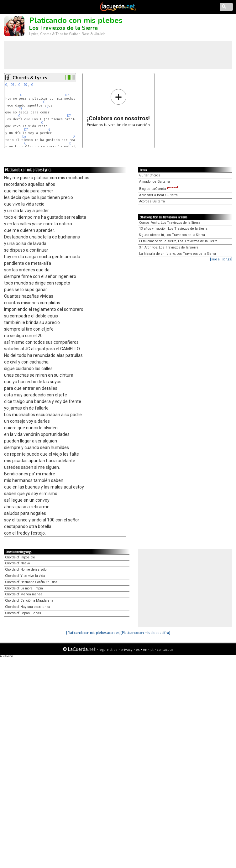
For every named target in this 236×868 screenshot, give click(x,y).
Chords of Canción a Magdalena (29, 601)
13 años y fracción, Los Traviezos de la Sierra (173, 229)
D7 (13, 85)
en (145, 649)
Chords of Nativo (17, 563)
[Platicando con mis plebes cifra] (145, 633)
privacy (127, 649)
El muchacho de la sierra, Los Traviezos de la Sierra (178, 241)
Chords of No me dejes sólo (26, 570)
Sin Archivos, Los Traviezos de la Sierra (169, 247)
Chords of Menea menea (24, 594)
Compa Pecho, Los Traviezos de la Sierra (170, 223)
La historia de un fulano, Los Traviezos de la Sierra (178, 254)
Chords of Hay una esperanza (28, 607)
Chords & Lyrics (30, 78)
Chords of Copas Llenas (23, 613)
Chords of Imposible (20, 557)
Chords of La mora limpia (24, 588)
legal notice (108, 649)
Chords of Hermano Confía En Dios (31, 582)
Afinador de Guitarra (155, 182)
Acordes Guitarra (152, 201)
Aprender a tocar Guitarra (158, 195)
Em (24, 136)
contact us (165, 649)
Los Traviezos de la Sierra (63, 28)
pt (152, 649)
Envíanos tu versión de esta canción (118, 108)
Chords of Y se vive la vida (25, 576)
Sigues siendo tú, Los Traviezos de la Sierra (172, 235)
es (138, 649)
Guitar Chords (150, 175)
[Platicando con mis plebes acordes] (93, 633)
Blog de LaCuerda (159, 189)
